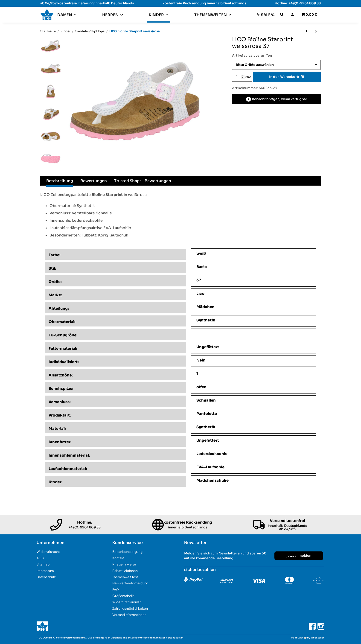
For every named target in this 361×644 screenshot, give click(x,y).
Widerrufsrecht (48, 551)
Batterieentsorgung (127, 551)
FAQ (116, 589)
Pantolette (207, 414)
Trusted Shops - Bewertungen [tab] (143, 181)
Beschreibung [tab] (60, 181)
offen (201, 387)
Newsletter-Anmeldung (130, 583)
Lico (200, 293)
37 (199, 280)
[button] (282, 15)
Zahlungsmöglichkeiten (130, 608)
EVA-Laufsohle (210, 467)
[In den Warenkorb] (287, 77)
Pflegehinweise (124, 564)
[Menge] (238, 77)
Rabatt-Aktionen (125, 571)
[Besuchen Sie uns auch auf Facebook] (312, 626)
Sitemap (43, 564)
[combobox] (276, 65)
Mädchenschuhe (213, 480)
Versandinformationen (129, 615)
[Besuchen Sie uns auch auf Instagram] (321, 626)
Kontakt (118, 558)
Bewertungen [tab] (94, 181)
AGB (40, 558)
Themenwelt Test (125, 577)
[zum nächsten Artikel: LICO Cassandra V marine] (316, 31)
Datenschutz (46, 577)
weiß (201, 253)
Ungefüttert (208, 347)
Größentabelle (124, 596)
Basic (202, 267)
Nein (201, 360)
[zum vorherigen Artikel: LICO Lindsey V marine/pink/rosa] (307, 31)
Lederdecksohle (212, 454)
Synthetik (206, 320)
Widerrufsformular (127, 602)
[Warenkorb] (309, 15)
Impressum (45, 571)
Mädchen (205, 307)
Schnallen (206, 400)
